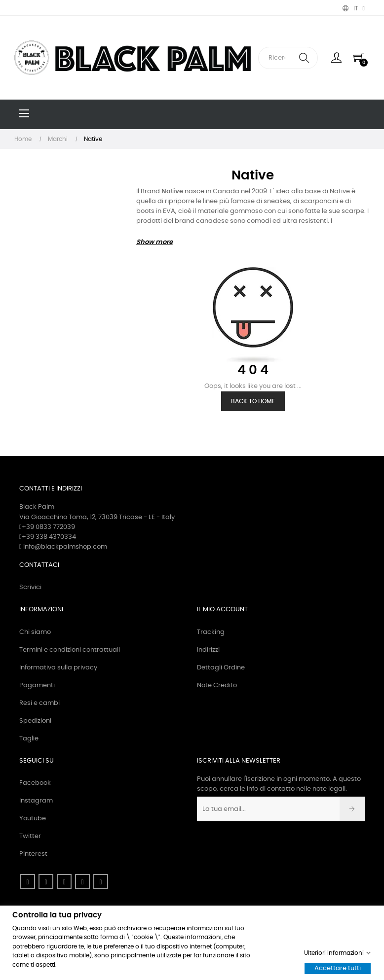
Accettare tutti (338, 968)
